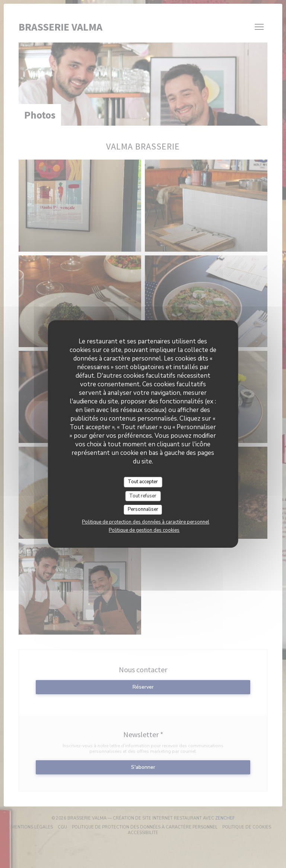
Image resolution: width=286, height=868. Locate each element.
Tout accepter (143, 482)
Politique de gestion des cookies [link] (144, 530)
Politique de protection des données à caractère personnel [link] (146, 522)
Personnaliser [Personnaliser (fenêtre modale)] (143, 509)
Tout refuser (143, 496)
